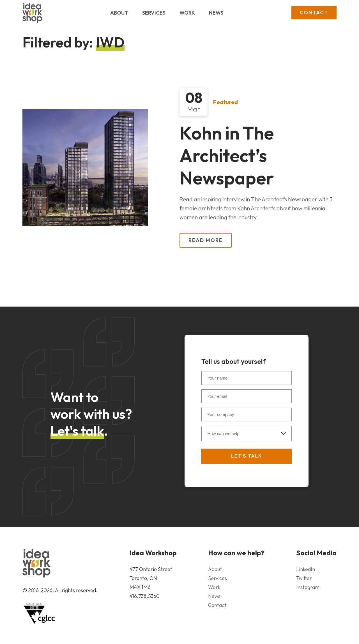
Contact (314, 12)
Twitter (304, 578)
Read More (206, 240)
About (119, 13)
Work (187, 13)
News (216, 13)
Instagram (308, 587)
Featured (225, 102)
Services (154, 13)
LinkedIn (306, 569)
